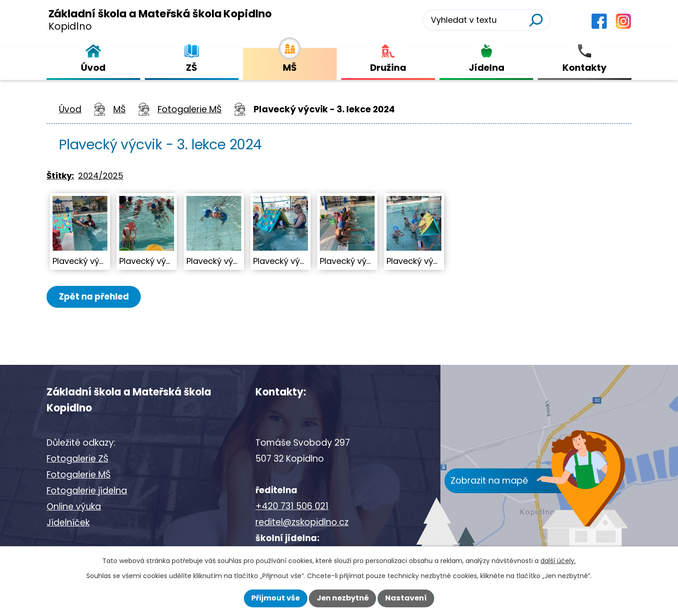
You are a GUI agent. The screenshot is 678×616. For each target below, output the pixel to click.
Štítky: (60, 176)
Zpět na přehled (95, 297)
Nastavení (406, 598)
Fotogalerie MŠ (190, 109)
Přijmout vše (275, 598)
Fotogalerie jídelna (87, 491)
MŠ (119, 109)
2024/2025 (101, 176)
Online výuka (74, 507)
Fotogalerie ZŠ (77, 459)
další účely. (558, 561)
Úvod (70, 109)
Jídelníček (68, 523)
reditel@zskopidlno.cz (302, 522)
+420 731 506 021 (292, 506)
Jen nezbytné (343, 598)
